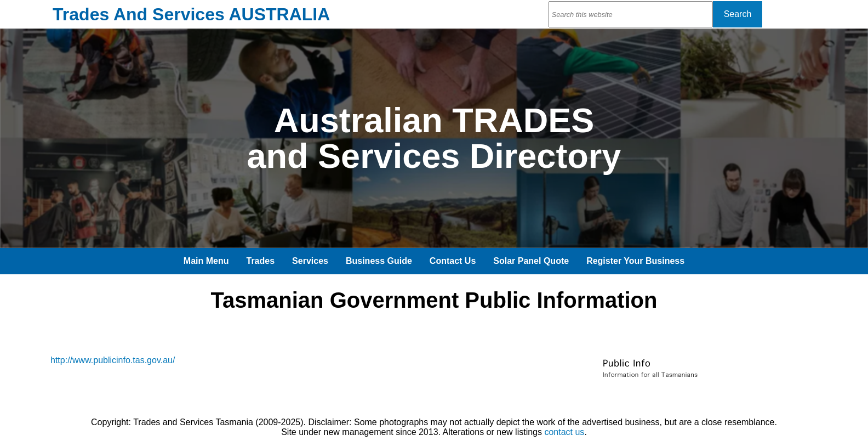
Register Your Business (635, 261)
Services (310, 261)
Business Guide (379, 261)
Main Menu (206, 261)
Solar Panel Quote (531, 261)
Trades (261, 261)
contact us (564, 432)
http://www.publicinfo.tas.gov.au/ (113, 360)
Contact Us (453, 261)
